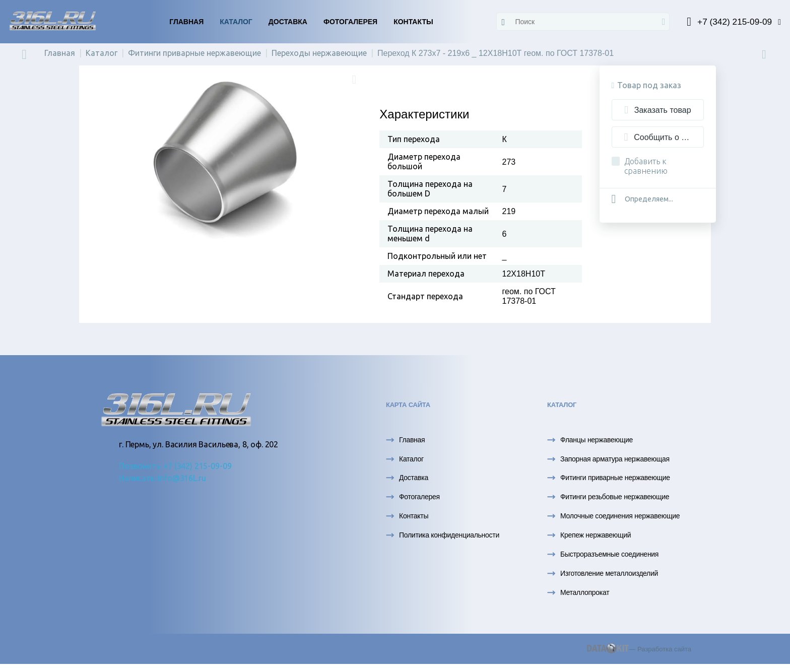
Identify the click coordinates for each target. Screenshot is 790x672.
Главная (186, 22)
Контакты (413, 22)
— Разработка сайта (639, 652)
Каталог (236, 22)
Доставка (288, 22)
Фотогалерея (350, 22)
